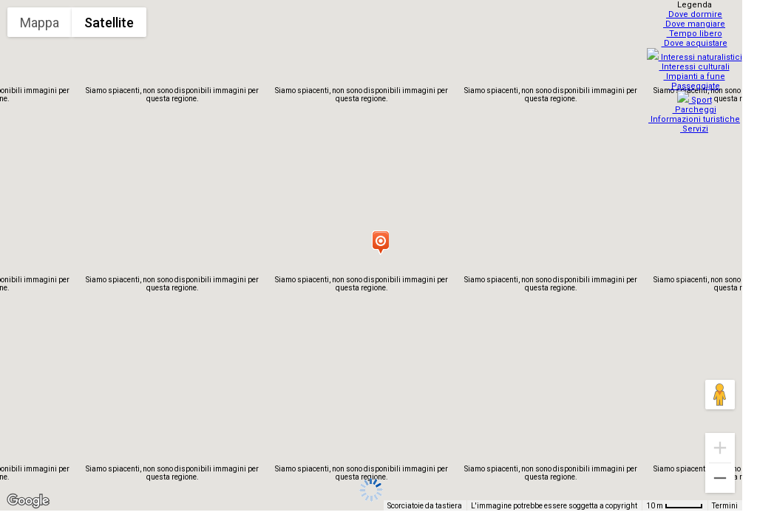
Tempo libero (696, 34)
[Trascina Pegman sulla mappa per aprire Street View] (720, 395)
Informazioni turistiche (696, 110)
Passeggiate (696, 82)
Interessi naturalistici (696, 53)
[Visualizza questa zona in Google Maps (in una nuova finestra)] (28, 501)
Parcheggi (696, 101)
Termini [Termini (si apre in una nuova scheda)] (725, 506)
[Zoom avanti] (720, 448)
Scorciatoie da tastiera (425, 506)
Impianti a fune (696, 72)
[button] (380, 242)
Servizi (696, 120)
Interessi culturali (696, 62)
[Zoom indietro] (720, 478)
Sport (696, 91)
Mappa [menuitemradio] (40, 23)
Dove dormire (696, 14)
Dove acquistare (696, 43)
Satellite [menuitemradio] (109, 23)
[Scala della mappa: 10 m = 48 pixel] (675, 505)
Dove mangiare (696, 24)
